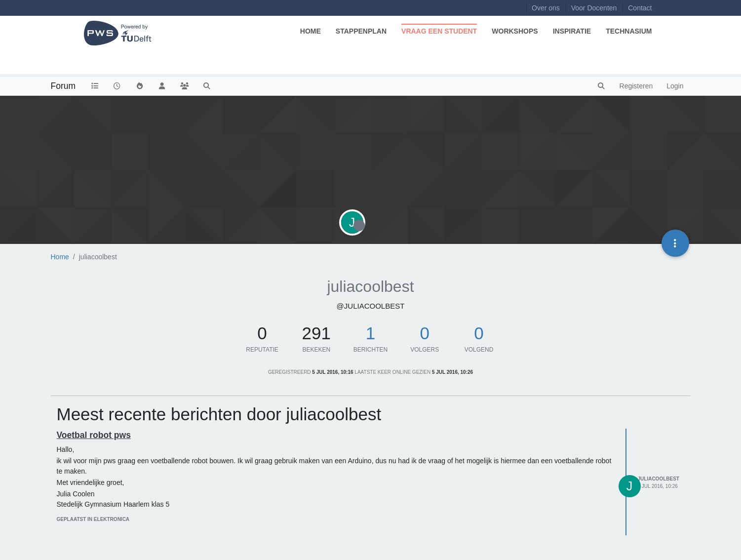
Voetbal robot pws (94, 435)
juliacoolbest (659, 479)
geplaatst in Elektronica (93, 519)
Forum (63, 86)
